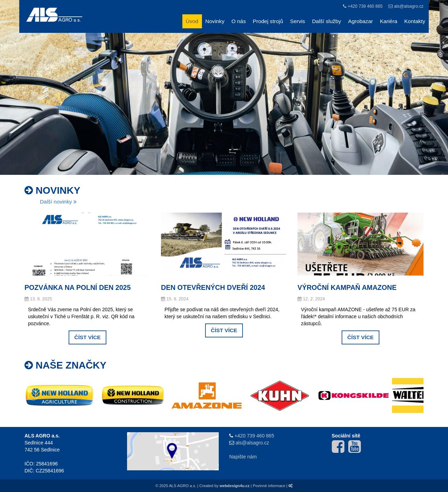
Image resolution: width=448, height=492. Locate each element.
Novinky (215, 21)
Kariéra (388, 21)
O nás (239, 21)
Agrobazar (360, 21)
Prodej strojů (268, 21)
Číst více (87, 337)
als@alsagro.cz (409, 6)
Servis (298, 21)
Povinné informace (269, 486)
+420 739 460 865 (365, 6)
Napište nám (243, 457)
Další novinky (58, 202)
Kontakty (415, 21)
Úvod (192, 21)
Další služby (327, 21)
